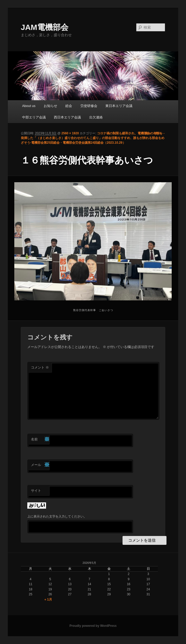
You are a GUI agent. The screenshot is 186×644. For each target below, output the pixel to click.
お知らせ (50, 106)
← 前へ (146, 133)
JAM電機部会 (45, 27)
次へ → (160, 133)
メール (40, 465)
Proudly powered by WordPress (93, 626)
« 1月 (48, 599)
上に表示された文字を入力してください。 (57, 516)
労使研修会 (89, 106)
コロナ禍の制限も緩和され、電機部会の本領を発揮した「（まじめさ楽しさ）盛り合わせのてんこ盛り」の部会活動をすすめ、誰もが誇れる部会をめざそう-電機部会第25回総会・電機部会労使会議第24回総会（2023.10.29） (93, 138)
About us (29, 106)
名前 (40, 440)
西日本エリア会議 (67, 117)
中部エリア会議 (34, 117)
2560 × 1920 (70, 133)
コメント (40, 367)
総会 (69, 106)
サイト (36, 491)
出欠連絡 (96, 117)
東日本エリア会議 (119, 106)
